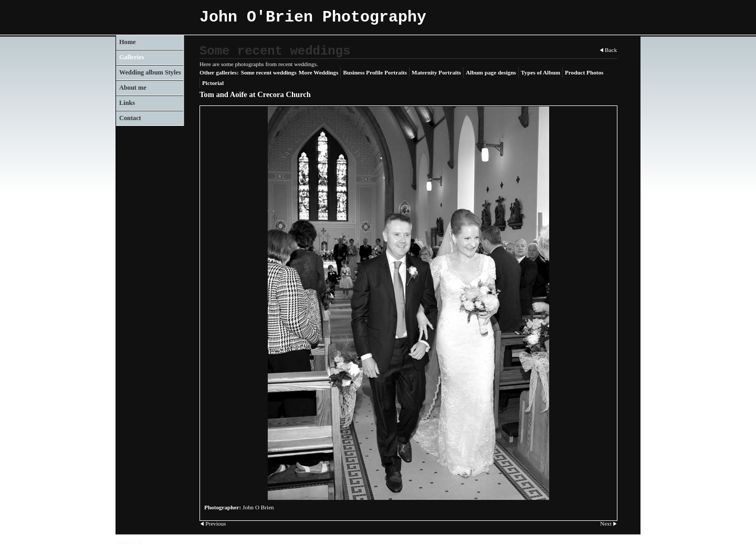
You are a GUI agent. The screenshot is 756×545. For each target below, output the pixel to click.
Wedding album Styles (150, 72)
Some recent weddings (269, 72)
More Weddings (319, 72)
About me (133, 88)
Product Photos (584, 72)
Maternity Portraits (436, 72)
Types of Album (540, 72)
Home (127, 42)
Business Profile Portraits (375, 72)
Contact (130, 118)
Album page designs (491, 72)
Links (127, 103)
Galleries (132, 57)
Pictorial (213, 83)
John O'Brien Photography (313, 17)
